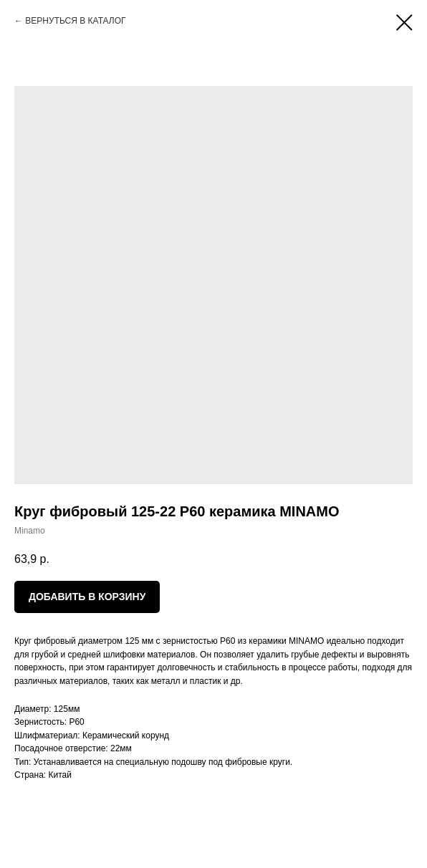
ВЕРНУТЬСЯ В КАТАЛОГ (75, 21)
